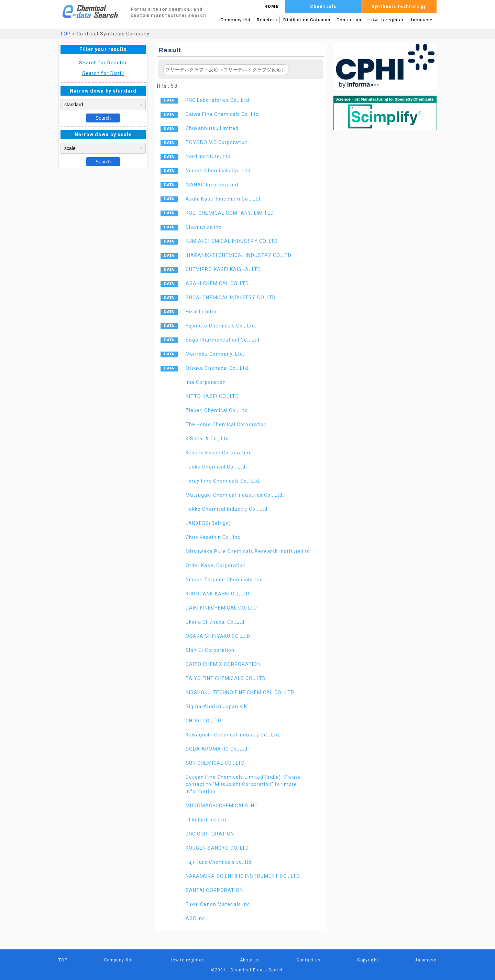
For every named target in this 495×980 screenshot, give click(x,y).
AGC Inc (195, 918)
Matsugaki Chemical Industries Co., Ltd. (235, 495)
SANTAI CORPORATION (214, 890)
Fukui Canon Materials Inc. (218, 904)
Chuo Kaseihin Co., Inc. (214, 537)
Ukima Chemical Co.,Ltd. (216, 622)
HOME (271, 7)
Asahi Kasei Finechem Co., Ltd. (224, 199)
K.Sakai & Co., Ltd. (208, 439)
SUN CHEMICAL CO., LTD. (216, 763)
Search (103, 118)
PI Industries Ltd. (207, 820)
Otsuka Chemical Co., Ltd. (218, 368)
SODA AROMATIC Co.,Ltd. (217, 749)
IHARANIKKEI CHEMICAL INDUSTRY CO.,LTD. (239, 255)
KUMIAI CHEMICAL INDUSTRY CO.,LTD (232, 241)
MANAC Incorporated (212, 185)
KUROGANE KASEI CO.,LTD (218, 594)
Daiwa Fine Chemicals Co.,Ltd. (223, 114)
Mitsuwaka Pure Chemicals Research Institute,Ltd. (249, 551)
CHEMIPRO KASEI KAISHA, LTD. (224, 269)
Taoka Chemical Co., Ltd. (216, 467)
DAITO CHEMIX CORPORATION (223, 664)
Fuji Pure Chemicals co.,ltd (219, 862)
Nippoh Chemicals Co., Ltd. (219, 171)
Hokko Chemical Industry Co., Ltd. (227, 509)
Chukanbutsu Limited (212, 128)
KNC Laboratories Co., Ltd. (218, 100)
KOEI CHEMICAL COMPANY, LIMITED (230, 213)
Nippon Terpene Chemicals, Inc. (225, 580)
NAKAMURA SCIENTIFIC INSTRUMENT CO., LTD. (243, 876)
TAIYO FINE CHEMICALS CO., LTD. (226, 678)
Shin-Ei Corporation (210, 650)
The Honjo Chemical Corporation (226, 424)
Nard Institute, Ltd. (209, 157)
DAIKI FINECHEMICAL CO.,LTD (221, 608)
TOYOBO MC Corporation (217, 142)
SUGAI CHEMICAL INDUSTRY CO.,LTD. (231, 298)
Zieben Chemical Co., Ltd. (217, 410)
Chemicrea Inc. (204, 227)
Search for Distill (103, 73)
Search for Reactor (103, 63)
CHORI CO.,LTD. (204, 721)
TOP (65, 34)
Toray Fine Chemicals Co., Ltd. (223, 481)
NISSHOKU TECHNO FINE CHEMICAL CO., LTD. (241, 692)
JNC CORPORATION (210, 834)
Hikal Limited (202, 312)
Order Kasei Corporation (216, 566)
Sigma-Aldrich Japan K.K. (217, 707)
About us (250, 960)
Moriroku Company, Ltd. (215, 354)
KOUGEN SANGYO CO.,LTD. (218, 848)
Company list (235, 20)
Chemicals (323, 7)
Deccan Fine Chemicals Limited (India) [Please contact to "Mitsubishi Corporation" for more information (243, 784)
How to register (386, 20)
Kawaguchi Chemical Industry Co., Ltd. (233, 735)
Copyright (368, 960)
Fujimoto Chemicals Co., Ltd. (221, 326)
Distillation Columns (307, 20)
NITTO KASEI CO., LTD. (213, 396)
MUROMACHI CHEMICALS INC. (223, 806)
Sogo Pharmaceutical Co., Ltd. (223, 340)
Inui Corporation (206, 382)
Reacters (267, 20)
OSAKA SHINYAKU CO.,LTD (218, 636)
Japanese (421, 20)
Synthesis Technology (399, 7)
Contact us (349, 20)
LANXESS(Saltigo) (208, 523)
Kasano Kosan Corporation (219, 453)
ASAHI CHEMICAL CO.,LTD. (218, 283)
